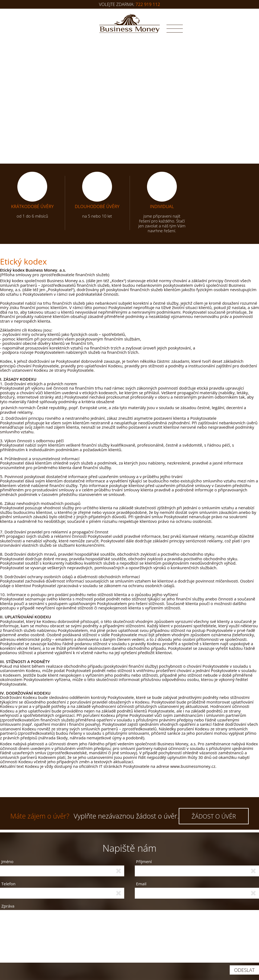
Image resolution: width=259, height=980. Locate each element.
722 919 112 (148, 4)
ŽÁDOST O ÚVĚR (214, 816)
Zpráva (8, 906)
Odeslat (244, 970)
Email (141, 884)
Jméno (7, 862)
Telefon (8, 884)
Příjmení (144, 862)
